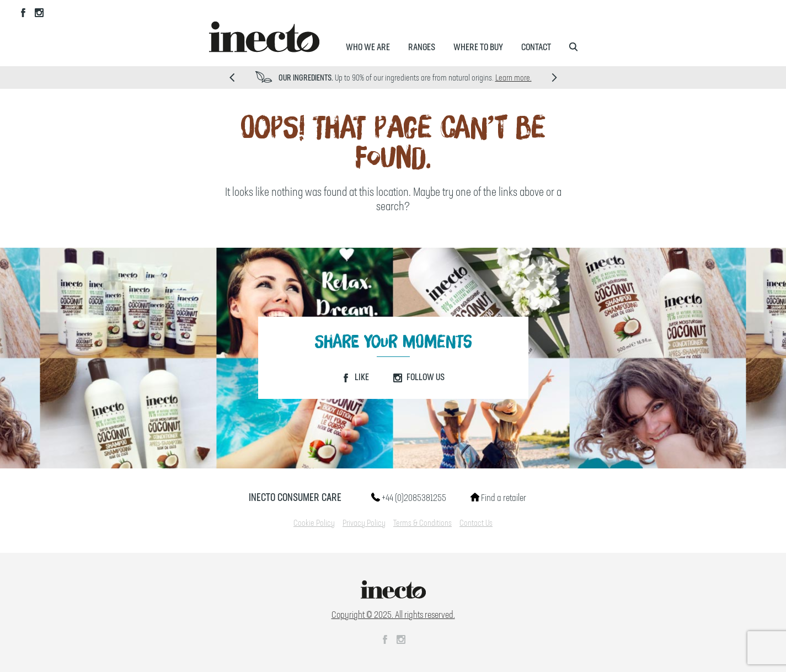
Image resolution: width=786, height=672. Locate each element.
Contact (536, 47)
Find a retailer (498, 498)
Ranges (422, 47)
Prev (232, 78)
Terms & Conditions (423, 524)
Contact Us (476, 524)
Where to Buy (478, 47)
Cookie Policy (314, 524)
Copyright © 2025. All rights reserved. (393, 615)
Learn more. (514, 78)
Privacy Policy (364, 524)
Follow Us (419, 377)
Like (355, 377)
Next (555, 78)
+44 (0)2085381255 (409, 498)
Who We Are (368, 47)
